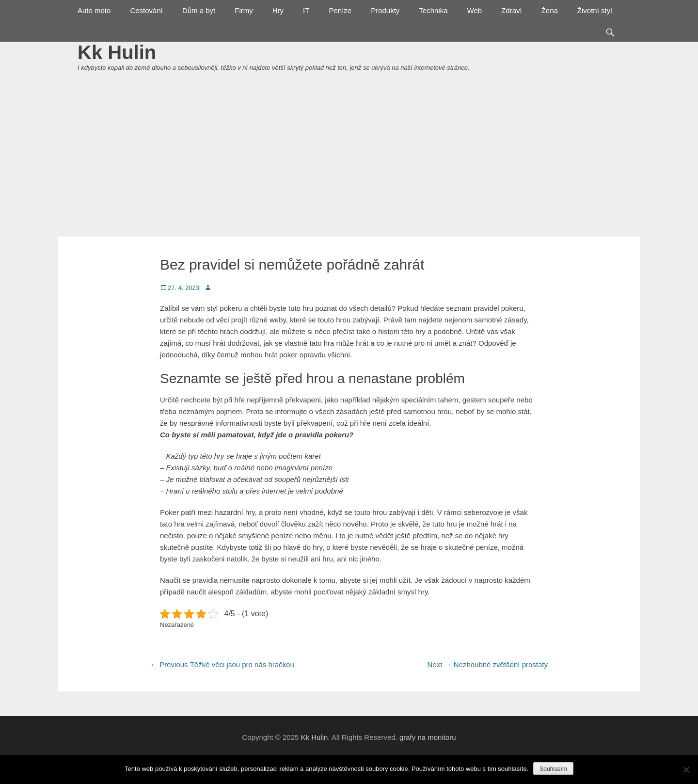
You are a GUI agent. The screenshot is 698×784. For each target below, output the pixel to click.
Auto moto (94, 10)
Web (475, 10)
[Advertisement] (349, 164)
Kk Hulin (117, 52)
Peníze (340, 10)
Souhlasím (553, 769)
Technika (433, 10)
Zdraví (512, 10)
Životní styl (595, 10)
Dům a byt (199, 10)
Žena (550, 10)
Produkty (385, 10)
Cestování (146, 10)
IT (306, 10)
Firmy (244, 10)
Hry (278, 10)
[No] (686, 769)
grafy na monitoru (428, 737)
